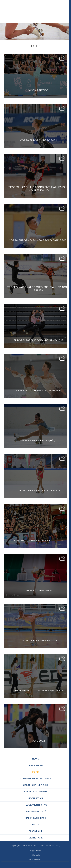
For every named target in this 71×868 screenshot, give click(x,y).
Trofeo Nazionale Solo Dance (39, 491)
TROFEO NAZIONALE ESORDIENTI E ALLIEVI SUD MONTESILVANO (38, 189)
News (35, 759)
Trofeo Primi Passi (39, 591)
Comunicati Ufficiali (35, 785)
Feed (36, 864)
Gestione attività (35, 811)
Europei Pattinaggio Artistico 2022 (38, 340)
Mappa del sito (36, 851)
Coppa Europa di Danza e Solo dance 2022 (38, 240)
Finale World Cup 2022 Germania (38, 391)
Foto (35, 772)
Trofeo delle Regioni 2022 (39, 641)
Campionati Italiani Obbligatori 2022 (39, 691)
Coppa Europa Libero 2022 (39, 140)
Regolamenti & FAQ (35, 805)
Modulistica (35, 798)
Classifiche (36, 831)
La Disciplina (35, 765)
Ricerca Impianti (35, 859)
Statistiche (36, 838)
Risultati (36, 825)
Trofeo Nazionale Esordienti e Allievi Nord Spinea (38, 289)
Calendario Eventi (35, 792)
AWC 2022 (39, 741)
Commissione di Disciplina (35, 779)
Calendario (36, 855)
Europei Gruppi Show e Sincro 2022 (38, 541)
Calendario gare (36, 818)
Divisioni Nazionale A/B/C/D (38, 441)
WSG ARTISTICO (38, 90)
